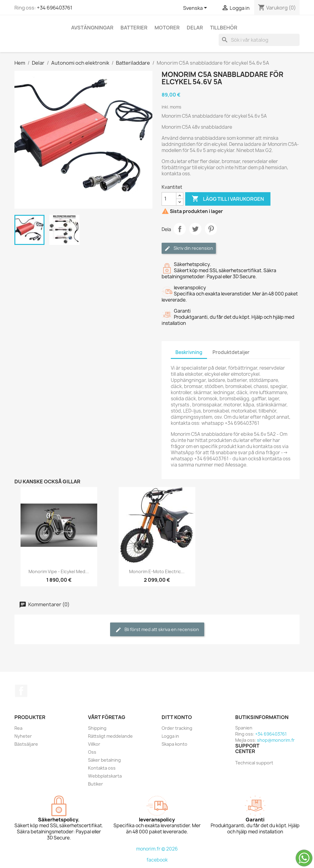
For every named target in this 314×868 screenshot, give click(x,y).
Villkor (94, 744)
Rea (18, 728)
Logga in (170, 736)
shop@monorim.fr (276, 740)
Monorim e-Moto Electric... (157, 571)
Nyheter (23, 736)
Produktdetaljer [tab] (231, 352)
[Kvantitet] (169, 199)
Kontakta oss (102, 768)
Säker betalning (104, 760)
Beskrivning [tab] (189, 352)
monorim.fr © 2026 (157, 849)
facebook (157, 860)
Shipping (97, 728)
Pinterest (211, 229)
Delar (195, 28)
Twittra (195, 229)
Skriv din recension (189, 248)
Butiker (96, 784)
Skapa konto (174, 744)
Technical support (254, 763)
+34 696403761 (55, 8)
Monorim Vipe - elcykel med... (59, 571)
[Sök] (259, 40)
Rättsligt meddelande (110, 736)
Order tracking (177, 728)
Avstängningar (92, 28)
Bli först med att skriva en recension (157, 630)
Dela (180, 229)
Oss (92, 752)
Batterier (134, 28)
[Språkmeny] (196, 8)
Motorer (167, 28)
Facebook (21, 691)
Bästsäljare (26, 744)
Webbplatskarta (105, 776)
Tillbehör (224, 28)
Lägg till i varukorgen (228, 199)
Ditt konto (177, 717)
